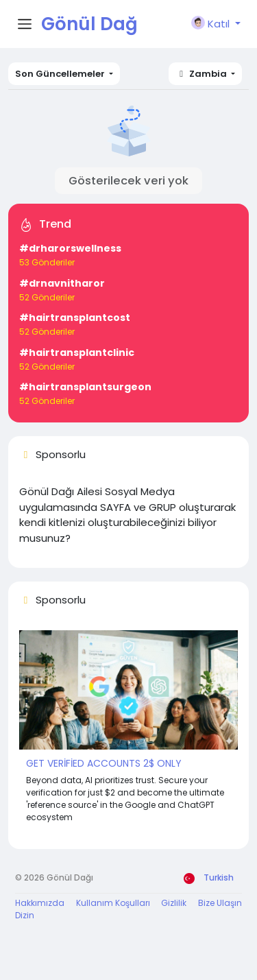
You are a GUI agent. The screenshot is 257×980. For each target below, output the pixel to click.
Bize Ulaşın (220, 903)
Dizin (25, 915)
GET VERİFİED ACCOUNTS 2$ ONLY (104, 763)
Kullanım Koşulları (113, 903)
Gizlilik (174, 903)
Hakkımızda (40, 903)
